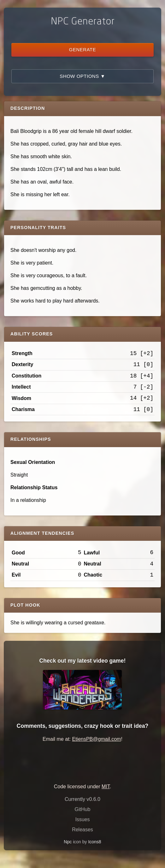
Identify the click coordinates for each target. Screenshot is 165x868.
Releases (82, 830)
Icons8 (94, 842)
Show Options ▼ (82, 76)
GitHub (83, 809)
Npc (68, 842)
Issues (82, 819)
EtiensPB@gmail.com (96, 739)
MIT (106, 787)
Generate (82, 50)
